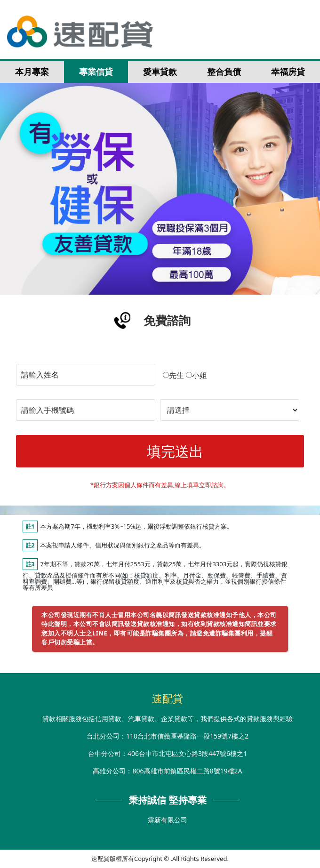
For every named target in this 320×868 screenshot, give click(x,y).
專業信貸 (96, 72)
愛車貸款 (160, 72)
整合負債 (224, 72)
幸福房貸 (288, 72)
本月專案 (32, 72)
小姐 (196, 375)
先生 (173, 375)
